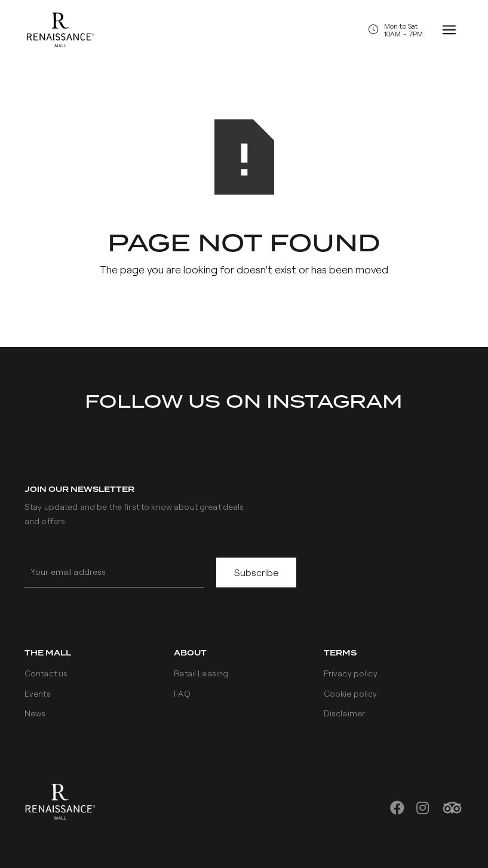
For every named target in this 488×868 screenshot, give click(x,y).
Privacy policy (351, 673)
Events (38, 693)
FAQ (182, 693)
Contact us (46, 673)
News (35, 713)
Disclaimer (344, 713)
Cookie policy (351, 693)
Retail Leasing (201, 673)
